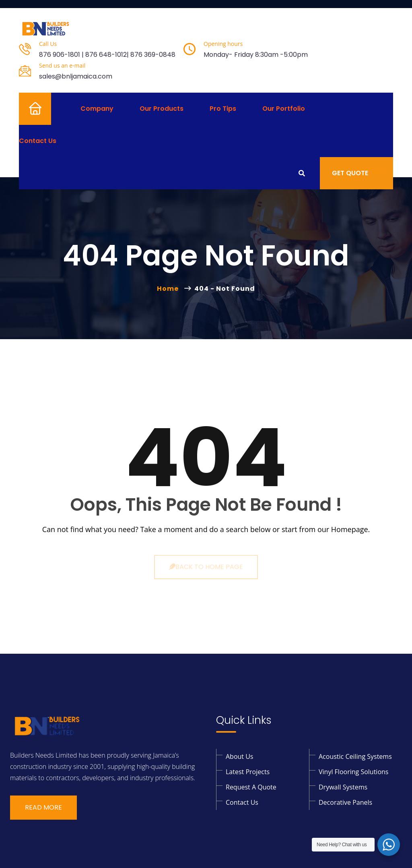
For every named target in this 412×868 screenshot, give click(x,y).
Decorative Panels (345, 802)
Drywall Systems (343, 787)
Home (29, 109)
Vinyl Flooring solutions (353, 772)
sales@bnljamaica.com (76, 76)
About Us (240, 756)
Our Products (162, 109)
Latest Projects (248, 772)
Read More (43, 807)
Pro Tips (223, 109)
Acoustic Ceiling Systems (355, 756)
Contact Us (38, 141)
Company (97, 109)
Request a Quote (251, 787)
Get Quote (356, 173)
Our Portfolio (284, 109)
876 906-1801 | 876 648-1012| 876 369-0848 (107, 55)
